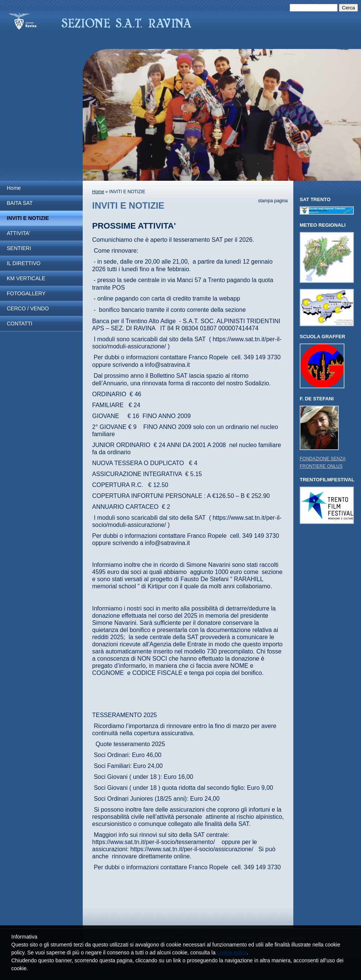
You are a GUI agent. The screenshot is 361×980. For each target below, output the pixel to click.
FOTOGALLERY (26, 293)
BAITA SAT (20, 203)
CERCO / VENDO (28, 308)
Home (14, 188)
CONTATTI (20, 324)
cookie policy (232, 953)
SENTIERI (19, 248)
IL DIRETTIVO (24, 263)
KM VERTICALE (26, 278)
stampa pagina (273, 201)
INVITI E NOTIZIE (28, 218)
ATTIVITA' (18, 233)
